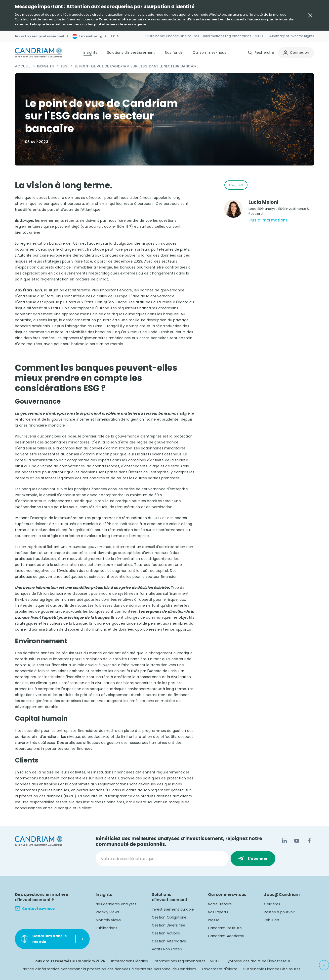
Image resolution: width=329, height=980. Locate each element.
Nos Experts (218, 912)
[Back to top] (324, 965)
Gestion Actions (166, 933)
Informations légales (129, 961)
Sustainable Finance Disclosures (272, 969)
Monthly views (108, 920)
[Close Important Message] (310, 15)
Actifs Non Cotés (167, 949)
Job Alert (272, 920)
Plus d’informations (268, 220)
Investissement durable (173, 909)
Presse (214, 920)
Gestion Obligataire (169, 917)
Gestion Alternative (169, 941)
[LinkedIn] (284, 841)
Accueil (23, 66)
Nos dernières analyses (116, 904)
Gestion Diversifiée (169, 925)
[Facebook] (309, 841)
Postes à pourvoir (279, 912)
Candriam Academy (226, 936)
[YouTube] (297, 841)
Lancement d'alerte (220, 969)
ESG (65, 66)
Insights (46, 66)
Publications (106, 928)
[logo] (39, 53)
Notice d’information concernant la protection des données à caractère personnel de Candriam (109, 969)
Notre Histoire (220, 904)
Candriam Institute (225, 928)
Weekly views (107, 912)
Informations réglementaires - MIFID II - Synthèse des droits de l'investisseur (222, 961)
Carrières (272, 904)
